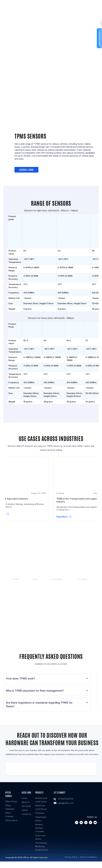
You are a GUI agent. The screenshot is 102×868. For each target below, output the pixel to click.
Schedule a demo (26, 170)
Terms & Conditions (88, 857)
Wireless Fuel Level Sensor (41, 800)
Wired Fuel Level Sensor (41, 807)
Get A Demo (51, 73)
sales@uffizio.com (66, 803)
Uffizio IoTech (11, 820)
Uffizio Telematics (10, 807)
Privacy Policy (71, 857)
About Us (26, 802)
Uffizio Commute (9, 815)
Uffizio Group (11, 801)
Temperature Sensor (41, 819)
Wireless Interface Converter (40, 828)
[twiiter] (81, 823)
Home (24, 798)
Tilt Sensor (40, 813)
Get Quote (26, 806)
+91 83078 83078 (65, 799)
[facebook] (77, 823)
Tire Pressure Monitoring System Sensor (42, 846)
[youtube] (95, 823)
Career (25, 810)
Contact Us (26, 814)
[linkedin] (91, 823)
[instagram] (86, 823)
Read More (62, 517)
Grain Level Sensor (40, 837)
